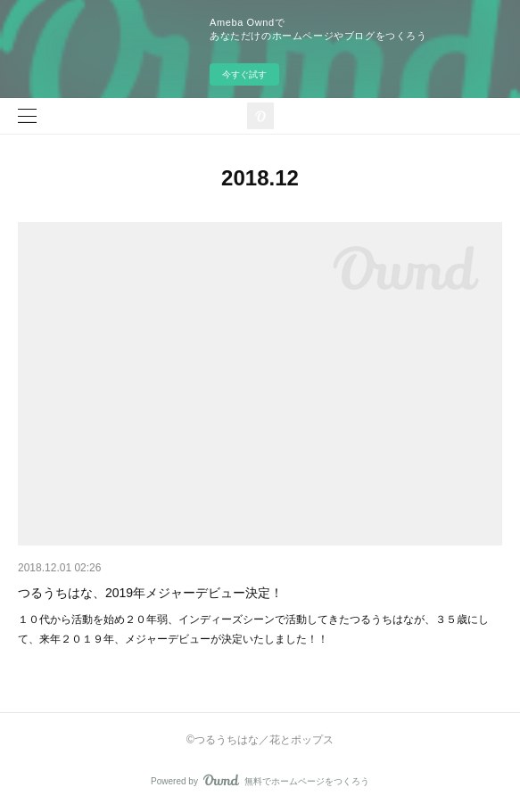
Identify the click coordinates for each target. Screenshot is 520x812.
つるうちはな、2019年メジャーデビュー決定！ (150, 593)
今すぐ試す (244, 74)
